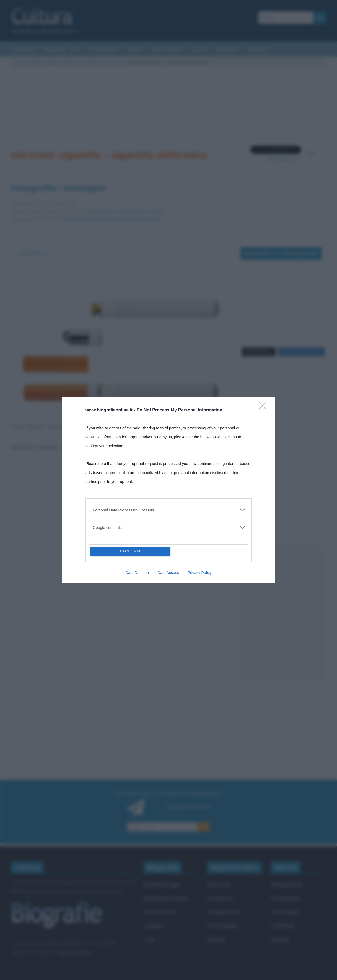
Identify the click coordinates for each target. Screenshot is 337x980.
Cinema (134, 49)
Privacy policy (286, 898)
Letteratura (103, 49)
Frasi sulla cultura (74, 952)
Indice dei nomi (160, 912)
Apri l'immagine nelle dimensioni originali (125, 211)
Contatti (280, 939)
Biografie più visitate (166, 898)
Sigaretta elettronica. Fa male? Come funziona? (84, 62)
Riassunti (55, 49)
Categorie (154, 926)
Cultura (23, 62)
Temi (149, 939)
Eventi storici (167, 49)
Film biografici (222, 926)
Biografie (227, 49)
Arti (75, 49)
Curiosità (24, 49)
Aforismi (257, 49)
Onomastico (220, 898)
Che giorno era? (224, 912)
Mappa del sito (287, 884)
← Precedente (30, 253)
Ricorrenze (219, 884)
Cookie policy (285, 912)
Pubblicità (282, 926)
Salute (200, 49)
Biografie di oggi (161, 884)
